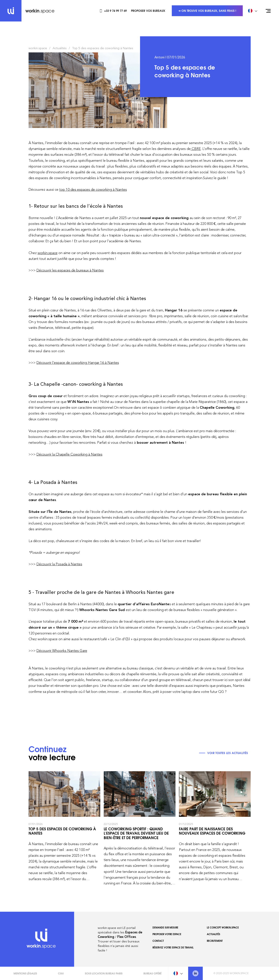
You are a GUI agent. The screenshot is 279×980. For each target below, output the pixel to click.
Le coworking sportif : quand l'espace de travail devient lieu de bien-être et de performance (140, 829)
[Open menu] (268, 11)
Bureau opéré (152, 973)
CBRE (196, 149)
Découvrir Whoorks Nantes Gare (62, 651)
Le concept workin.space (223, 927)
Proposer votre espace (167, 934)
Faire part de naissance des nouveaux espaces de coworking (215, 829)
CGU (61, 973)
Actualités (60, 48)
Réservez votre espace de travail (173, 947)
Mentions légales (25, 973)
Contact (158, 941)
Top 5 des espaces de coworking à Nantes (103, 48)
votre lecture (52, 754)
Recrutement (215, 941)
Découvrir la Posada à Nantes (59, 564)
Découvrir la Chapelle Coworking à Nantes (69, 454)
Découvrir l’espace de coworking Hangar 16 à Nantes (78, 363)
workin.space (38, 48)
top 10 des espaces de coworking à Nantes (93, 189)
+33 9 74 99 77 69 (113, 11)
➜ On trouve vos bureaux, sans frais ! (207, 11)
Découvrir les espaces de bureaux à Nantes (70, 270)
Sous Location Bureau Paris (104, 973)
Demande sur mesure (165, 927)
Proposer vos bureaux (148, 11)
